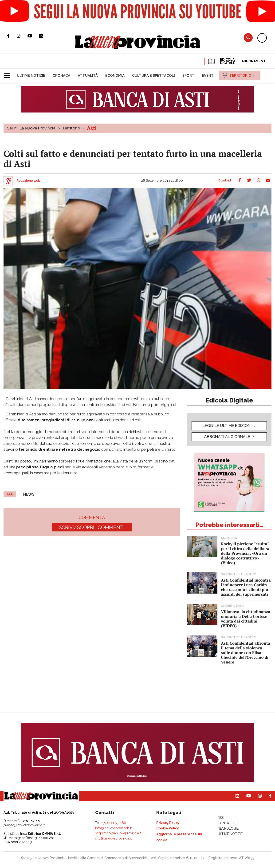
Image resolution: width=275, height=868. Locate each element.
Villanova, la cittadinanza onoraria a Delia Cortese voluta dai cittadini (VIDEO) (246, 619)
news (29, 494)
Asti (92, 128)
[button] (9, 74)
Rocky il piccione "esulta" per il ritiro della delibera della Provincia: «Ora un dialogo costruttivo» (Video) (245, 553)
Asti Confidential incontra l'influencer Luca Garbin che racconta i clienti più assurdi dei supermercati (246, 587)
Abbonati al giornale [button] (227, 437)
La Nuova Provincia (37, 128)
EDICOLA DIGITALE (221, 61)
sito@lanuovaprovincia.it (113, 838)
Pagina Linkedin (45, 36)
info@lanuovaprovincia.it (114, 828)
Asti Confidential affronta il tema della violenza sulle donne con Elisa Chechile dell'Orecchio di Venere (246, 653)
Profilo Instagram (22, 36)
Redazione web (28, 181)
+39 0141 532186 (114, 823)
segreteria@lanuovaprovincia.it (118, 833)
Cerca (248, 38)
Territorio (71, 128)
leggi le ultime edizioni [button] (227, 426)
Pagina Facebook (12, 36)
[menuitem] (31, 76)
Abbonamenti (254, 61)
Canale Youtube (33, 36)
